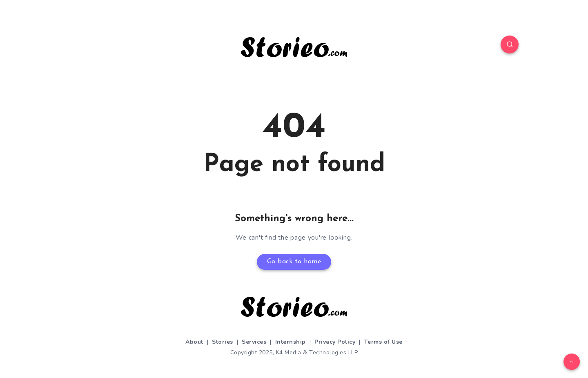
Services (254, 342)
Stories (223, 342)
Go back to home (294, 262)
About (194, 342)
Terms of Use (383, 342)
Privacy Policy (335, 342)
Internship (291, 342)
